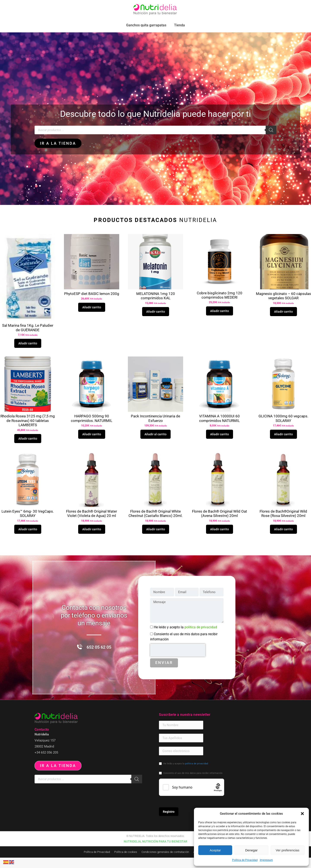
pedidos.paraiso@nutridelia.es (53, 5)
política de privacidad (201, 638)
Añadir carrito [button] (28, 353)
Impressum (266, 860)
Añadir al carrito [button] (155, 444)
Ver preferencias (288, 850)
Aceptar (215, 850)
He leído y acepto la (185, 638)
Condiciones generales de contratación (165, 862)
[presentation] (178, 661)
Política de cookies (126, 862)
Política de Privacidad (245, 860)
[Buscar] (271, 140)
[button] (302, 814)
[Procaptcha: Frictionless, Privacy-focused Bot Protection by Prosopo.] (218, 798)
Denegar (251, 850)
